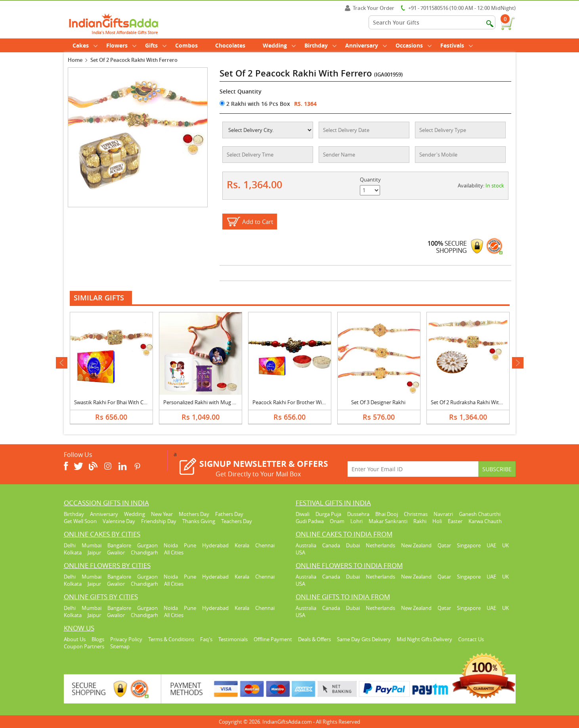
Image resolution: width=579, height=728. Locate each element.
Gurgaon (147, 545)
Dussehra (358, 514)
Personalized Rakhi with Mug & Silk (204, 402)
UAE (491, 545)
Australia (306, 545)
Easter (455, 521)
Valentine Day (119, 521)
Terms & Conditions (171, 639)
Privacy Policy (126, 639)
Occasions (414, 45)
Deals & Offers (314, 639)
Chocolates (230, 45)
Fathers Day (229, 514)
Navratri (443, 514)
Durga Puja (328, 514)
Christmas (416, 514)
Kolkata (73, 552)
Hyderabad (215, 545)
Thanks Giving (199, 521)
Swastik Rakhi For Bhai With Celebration (121, 402)
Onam (337, 521)
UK (505, 545)
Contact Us (471, 639)
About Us (75, 639)
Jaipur (94, 552)
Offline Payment (273, 639)
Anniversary (366, 45)
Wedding (279, 45)
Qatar (444, 545)
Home (75, 60)
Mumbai (92, 545)
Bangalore (119, 545)
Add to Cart (258, 222)
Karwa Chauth (485, 521)
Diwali (303, 514)
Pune (190, 545)
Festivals (457, 45)
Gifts (156, 45)
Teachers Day (237, 521)
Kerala (242, 545)
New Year (162, 514)
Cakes (85, 45)
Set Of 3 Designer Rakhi (378, 402)
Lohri (356, 521)
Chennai (265, 545)
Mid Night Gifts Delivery (424, 639)
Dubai (353, 545)
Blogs (98, 639)
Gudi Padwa (310, 521)
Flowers (121, 45)
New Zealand (416, 545)
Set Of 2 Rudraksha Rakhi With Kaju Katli (478, 402)
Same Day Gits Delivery (364, 639)
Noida (171, 545)
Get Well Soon (80, 521)
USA (300, 552)
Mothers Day (194, 514)
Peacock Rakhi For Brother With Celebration (304, 402)
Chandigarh (144, 552)
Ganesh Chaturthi (480, 514)
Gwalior (116, 552)
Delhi (70, 545)
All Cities (174, 552)
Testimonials (233, 639)
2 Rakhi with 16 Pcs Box (255, 104)
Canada (331, 545)
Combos (186, 45)
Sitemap (120, 646)
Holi (437, 521)
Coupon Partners (84, 646)
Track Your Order (370, 8)
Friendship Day (159, 521)
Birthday (320, 45)
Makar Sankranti (388, 521)
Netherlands (380, 545)
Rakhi (420, 521)
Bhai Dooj (387, 514)
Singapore (469, 545)
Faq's (206, 639)
